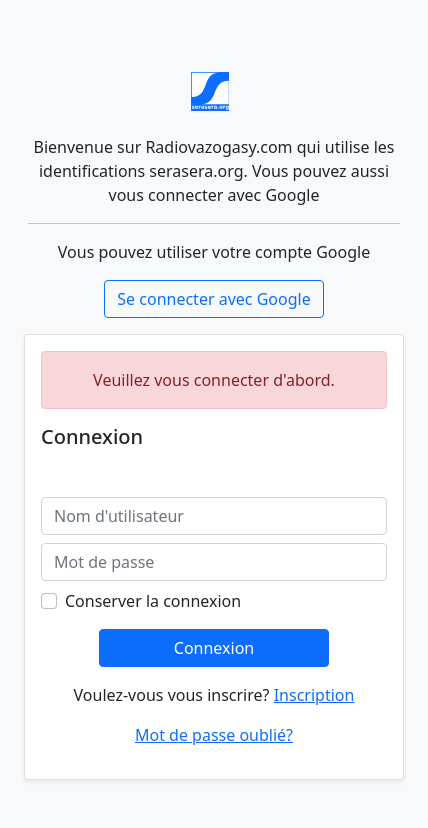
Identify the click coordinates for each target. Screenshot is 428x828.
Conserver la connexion (153, 601)
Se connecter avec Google (213, 299)
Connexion (214, 648)
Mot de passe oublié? (214, 735)
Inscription (314, 695)
